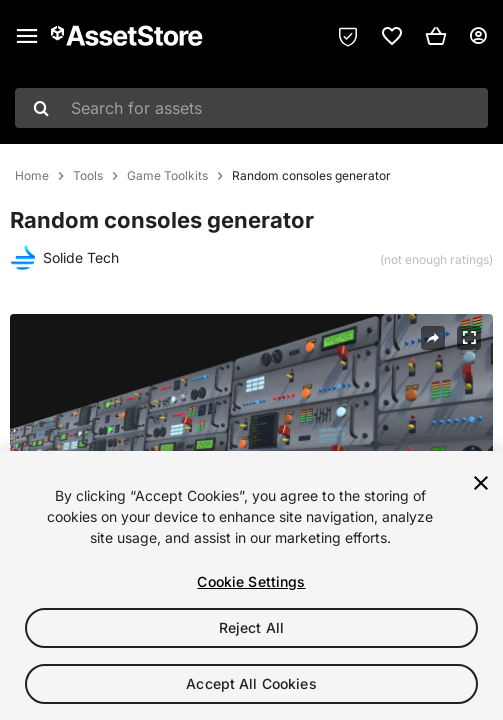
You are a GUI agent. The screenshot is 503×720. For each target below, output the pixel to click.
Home (32, 176)
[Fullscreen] (469, 338)
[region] (251, 585)
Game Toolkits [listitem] (167, 176)
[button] (436, 36)
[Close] (481, 483)
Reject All (251, 627)
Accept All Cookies (251, 683)
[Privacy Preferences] (348, 36)
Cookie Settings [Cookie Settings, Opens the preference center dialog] (251, 581)
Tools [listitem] (88, 176)
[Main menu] (27, 36)
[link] (392, 36)
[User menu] (478, 36)
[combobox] (251, 108)
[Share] (433, 338)
